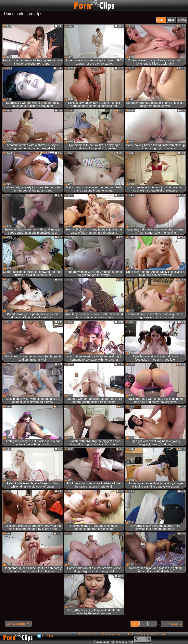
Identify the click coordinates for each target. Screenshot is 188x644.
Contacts (85, 634)
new (171, 20)
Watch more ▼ (18, 624)
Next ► (177, 624)
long (182, 20)
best (161, 20)
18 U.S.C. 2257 (134, 634)
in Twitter (45, 636)
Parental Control (155, 634)
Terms (96, 634)
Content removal (112, 634)
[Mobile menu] (4, 5)
